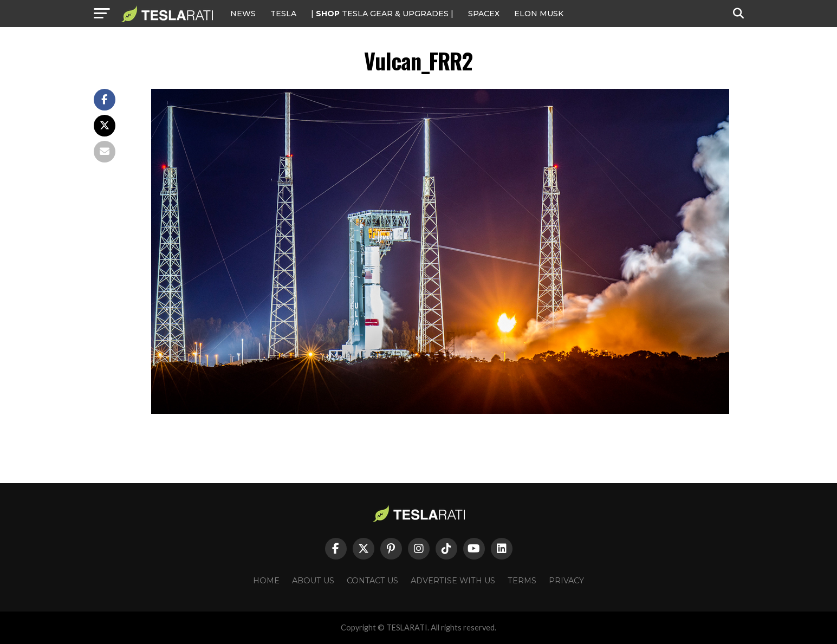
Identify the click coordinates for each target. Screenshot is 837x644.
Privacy (566, 581)
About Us (313, 581)
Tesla (283, 14)
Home (266, 581)
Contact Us (372, 581)
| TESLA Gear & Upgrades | (382, 14)
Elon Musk (539, 14)
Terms (522, 581)
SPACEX (484, 14)
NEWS (243, 14)
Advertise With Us (453, 581)
